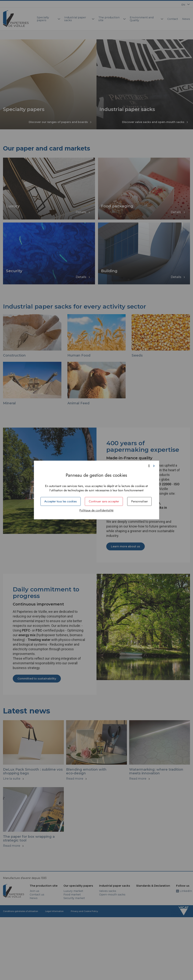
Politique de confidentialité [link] (96, 511)
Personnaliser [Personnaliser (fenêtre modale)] (139, 501)
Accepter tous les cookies (60, 501)
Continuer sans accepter (104, 501)
